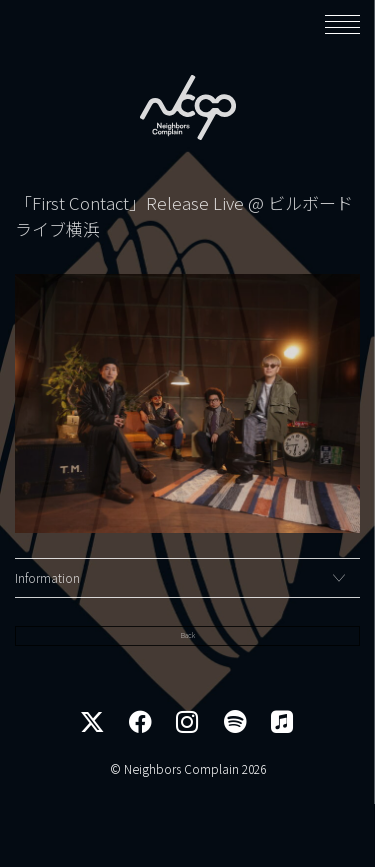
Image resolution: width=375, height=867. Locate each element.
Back (187, 697)
